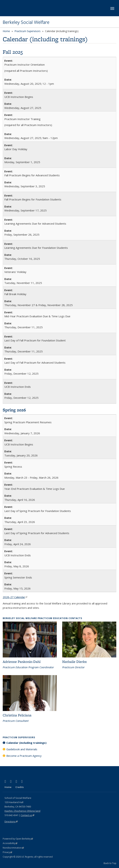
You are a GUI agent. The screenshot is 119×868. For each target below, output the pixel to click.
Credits (20, 787)
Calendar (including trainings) (26, 743)
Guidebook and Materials (22, 749)
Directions (11, 821)
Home (6, 31)
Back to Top (110, 863)
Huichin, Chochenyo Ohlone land (22, 811)
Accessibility (10, 843)
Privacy (7, 852)
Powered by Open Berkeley (18, 839)
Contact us (27, 815)
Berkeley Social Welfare (26, 22)
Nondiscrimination (13, 848)
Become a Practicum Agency (24, 756)
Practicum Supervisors (27, 31)
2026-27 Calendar (15, 597)
